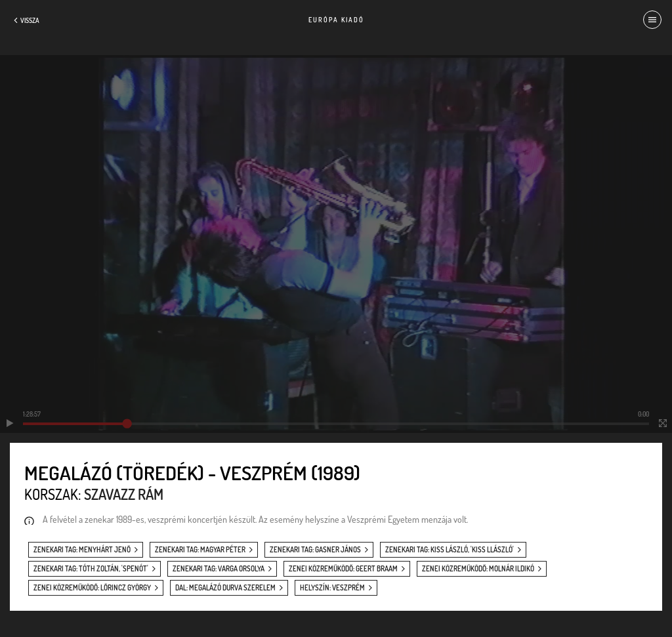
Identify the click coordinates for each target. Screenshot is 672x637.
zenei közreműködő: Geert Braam (343, 569)
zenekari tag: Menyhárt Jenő (82, 550)
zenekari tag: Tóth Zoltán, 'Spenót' (91, 569)
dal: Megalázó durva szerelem (225, 588)
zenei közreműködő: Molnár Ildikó (478, 569)
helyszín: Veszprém (332, 588)
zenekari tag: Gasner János (315, 550)
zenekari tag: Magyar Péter (200, 550)
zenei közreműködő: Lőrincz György (92, 588)
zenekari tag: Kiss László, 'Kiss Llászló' (450, 550)
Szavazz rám (124, 494)
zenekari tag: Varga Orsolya (219, 569)
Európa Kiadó (336, 20)
